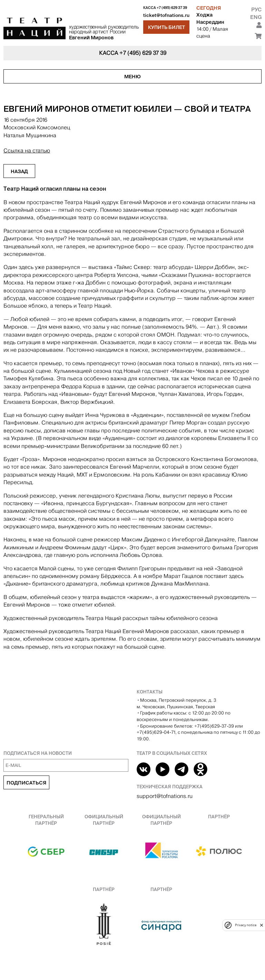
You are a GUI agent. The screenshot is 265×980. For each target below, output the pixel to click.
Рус (256, 9)
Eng (256, 17)
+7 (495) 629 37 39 (172, 8)
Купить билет (166, 27)
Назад (19, 171)
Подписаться (26, 783)
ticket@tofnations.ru (166, 15)
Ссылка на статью (27, 151)
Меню (132, 77)
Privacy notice (246, 925)
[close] (262, 925)
